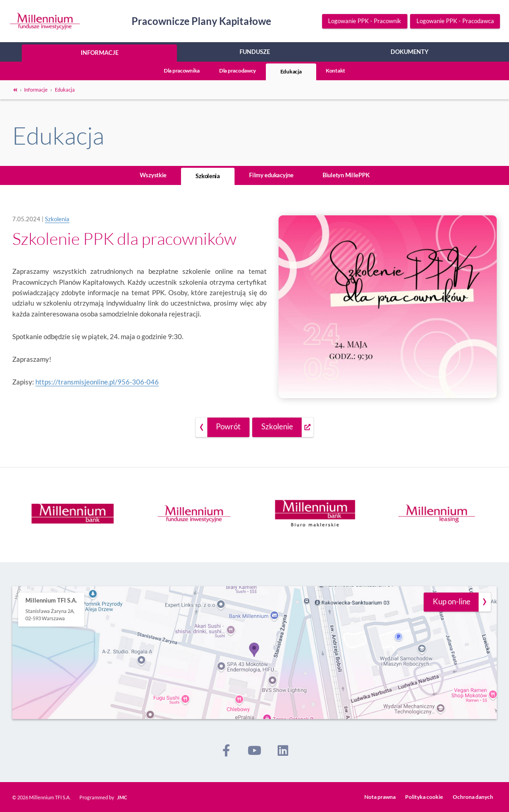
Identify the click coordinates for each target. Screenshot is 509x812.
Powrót (228, 427)
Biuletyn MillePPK (346, 175)
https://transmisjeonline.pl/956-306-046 (97, 382)
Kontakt (335, 71)
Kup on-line (452, 602)
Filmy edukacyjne (271, 175)
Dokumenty (410, 52)
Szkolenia (208, 176)
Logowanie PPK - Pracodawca (455, 21)
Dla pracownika (182, 71)
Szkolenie (277, 427)
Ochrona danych (473, 797)
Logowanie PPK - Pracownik (365, 21)
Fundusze (255, 52)
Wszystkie (153, 175)
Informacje (100, 53)
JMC (122, 797)
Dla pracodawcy (237, 71)
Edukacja (291, 71)
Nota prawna (380, 797)
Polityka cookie (424, 797)
